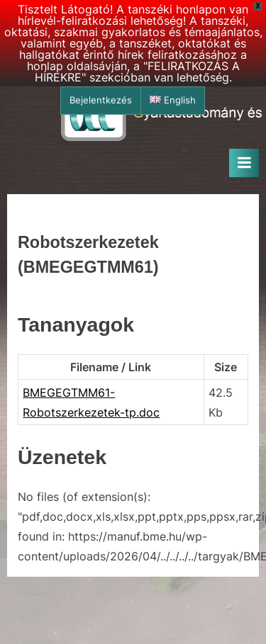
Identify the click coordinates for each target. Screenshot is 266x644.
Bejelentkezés (101, 100)
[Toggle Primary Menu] (244, 163)
